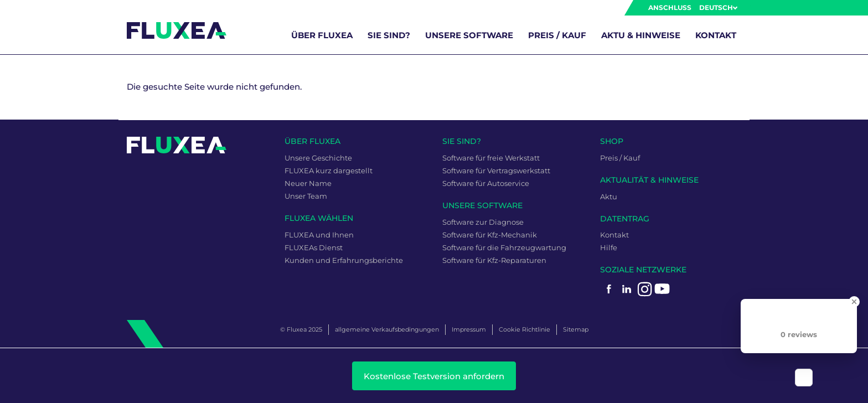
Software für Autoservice (486, 183)
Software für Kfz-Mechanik (490, 235)
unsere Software (469, 35)
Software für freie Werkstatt (491, 158)
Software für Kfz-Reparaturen (494, 260)
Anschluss (670, 7)
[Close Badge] (854, 302)
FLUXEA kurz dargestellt (329, 170)
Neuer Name (308, 183)
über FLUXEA (322, 35)
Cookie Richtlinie (525, 329)
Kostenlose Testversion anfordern (434, 376)
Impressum (469, 329)
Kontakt (716, 35)
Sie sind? (389, 35)
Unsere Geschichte (318, 158)
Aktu (609, 197)
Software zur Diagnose (483, 222)
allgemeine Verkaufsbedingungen (387, 329)
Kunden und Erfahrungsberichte (344, 260)
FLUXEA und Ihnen (319, 235)
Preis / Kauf (557, 35)
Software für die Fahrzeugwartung (504, 247)
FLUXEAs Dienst (314, 247)
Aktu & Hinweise (641, 35)
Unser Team (306, 196)
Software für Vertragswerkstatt (496, 170)
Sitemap (576, 329)
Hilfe (609, 247)
